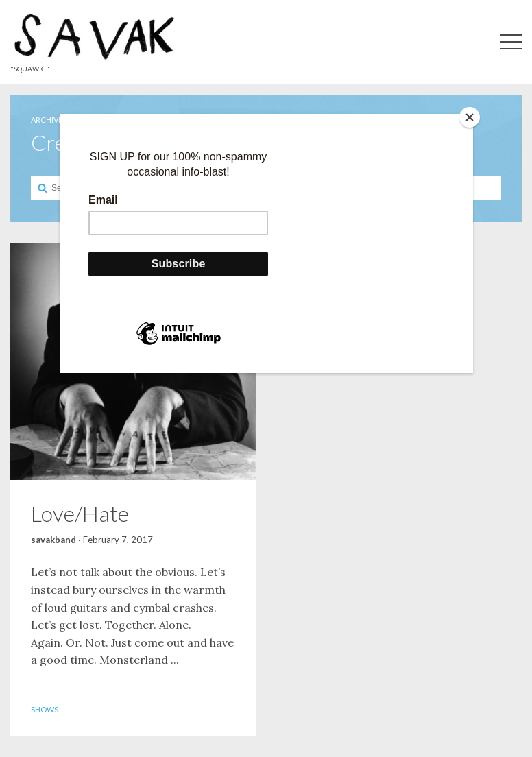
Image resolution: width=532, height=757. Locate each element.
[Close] (470, 117)
